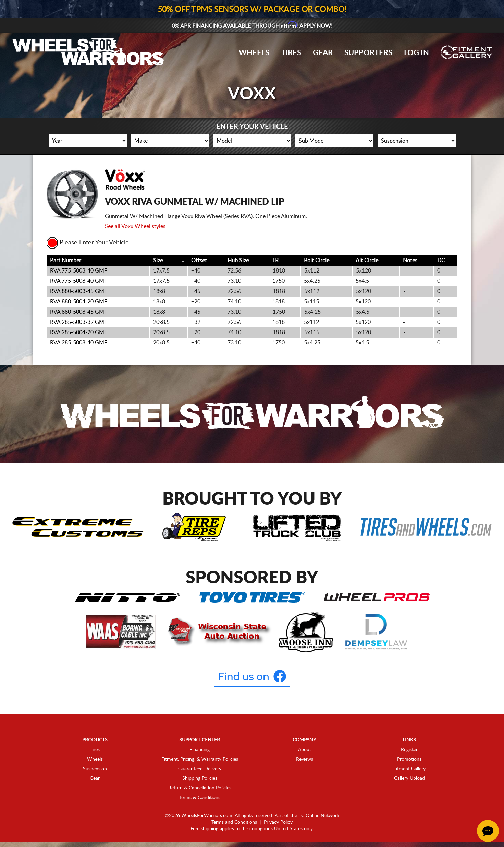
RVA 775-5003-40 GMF (79, 271)
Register (409, 750)
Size (158, 261)
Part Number (66, 261)
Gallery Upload (409, 778)
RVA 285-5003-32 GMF (79, 322)
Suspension (95, 769)
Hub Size (238, 261)
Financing (200, 750)
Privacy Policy (278, 822)
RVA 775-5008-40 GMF (79, 281)
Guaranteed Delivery (200, 769)
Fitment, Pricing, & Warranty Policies (200, 759)
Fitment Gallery (409, 769)
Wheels (254, 53)
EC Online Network (319, 816)
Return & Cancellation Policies (200, 788)
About (305, 750)
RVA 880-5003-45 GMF (79, 291)
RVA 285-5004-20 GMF (79, 332)
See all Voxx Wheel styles (135, 226)
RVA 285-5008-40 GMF (79, 343)
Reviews (305, 759)
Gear (323, 53)
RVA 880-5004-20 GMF (79, 302)
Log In (416, 53)
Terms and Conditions (234, 822)
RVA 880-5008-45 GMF (79, 312)
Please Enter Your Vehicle (88, 243)
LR (275, 261)
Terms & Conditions (200, 798)
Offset (199, 261)
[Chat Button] (488, 831)
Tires (291, 53)
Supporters (368, 53)
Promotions (409, 759)
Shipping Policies (200, 778)
